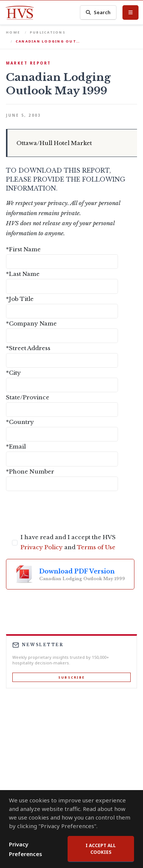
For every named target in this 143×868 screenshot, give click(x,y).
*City (13, 373)
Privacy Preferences (26, 849)
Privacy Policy (42, 547)
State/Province (28, 397)
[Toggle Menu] (130, 12)
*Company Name (31, 323)
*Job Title (20, 299)
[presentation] (63, 512)
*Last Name (23, 274)
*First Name (23, 249)
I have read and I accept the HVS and (68, 542)
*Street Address (28, 348)
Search (98, 12)
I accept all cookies (101, 849)
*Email (16, 446)
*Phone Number (30, 471)
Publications (48, 32)
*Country (20, 422)
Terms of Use (96, 547)
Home (13, 32)
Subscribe (71, 677)
